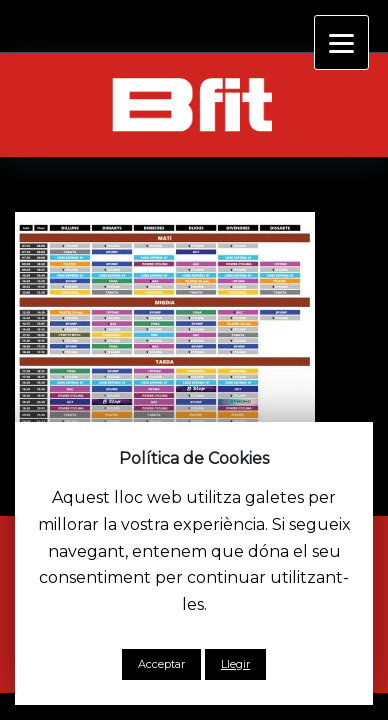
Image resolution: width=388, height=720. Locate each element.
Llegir (235, 664)
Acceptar (161, 664)
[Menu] (341, 42)
